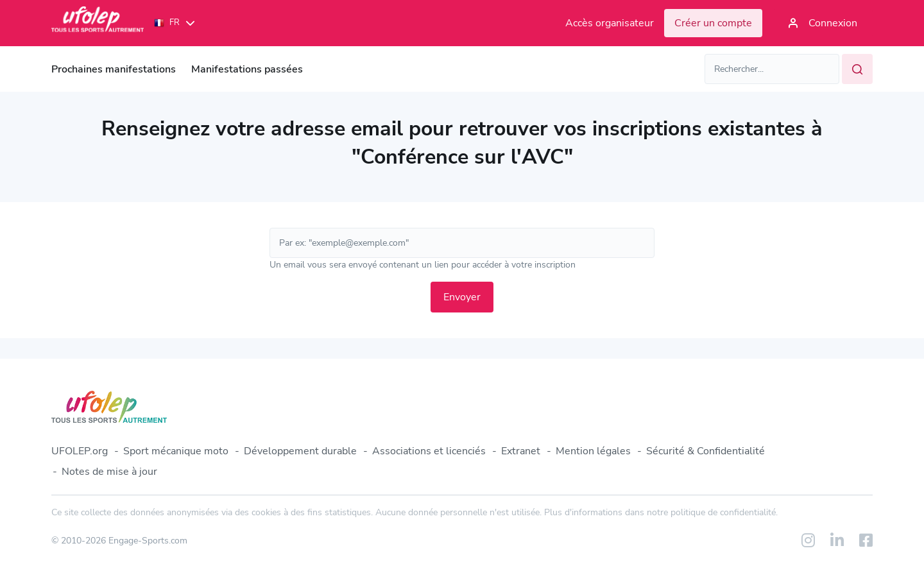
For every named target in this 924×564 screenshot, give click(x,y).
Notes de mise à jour (109, 472)
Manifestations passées (247, 69)
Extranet (521, 451)
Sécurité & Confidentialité (706, 451)
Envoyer (462, 297)
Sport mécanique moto (176, 451)
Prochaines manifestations (114, 69)
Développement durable (300, 451)
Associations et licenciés (429, 451)
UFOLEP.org (80, 451)
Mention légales (593, 451)
